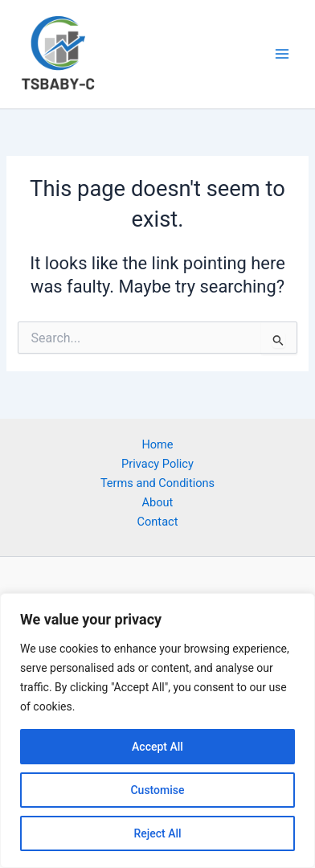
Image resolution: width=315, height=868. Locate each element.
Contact (158, 522)
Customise (157, 790)
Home (157, 444)
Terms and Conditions (157, 483)
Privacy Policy (157, 464)
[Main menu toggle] (282, 54)
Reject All (157, 833)
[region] (157, 731)
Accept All (157, 747)
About (158, 502)
